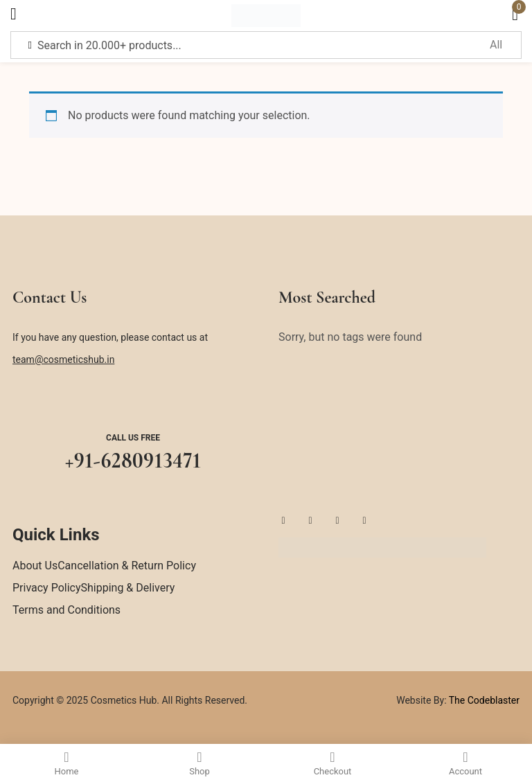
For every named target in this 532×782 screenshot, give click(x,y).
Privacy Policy (47, 588)
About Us (35, 566)
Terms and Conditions (66, 610)
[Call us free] (133, 402)
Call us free (133, 438)
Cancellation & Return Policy (127, 566)
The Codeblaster (483, 700)
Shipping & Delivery (128, 588)
